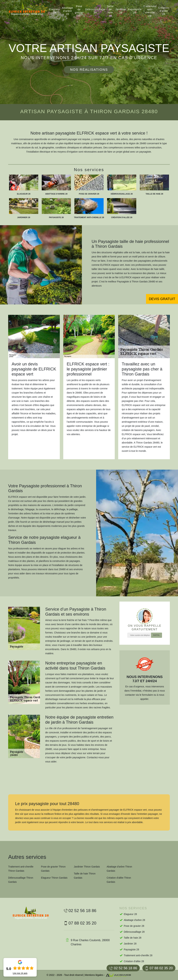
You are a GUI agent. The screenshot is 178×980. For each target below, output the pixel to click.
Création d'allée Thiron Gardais (119, 880)
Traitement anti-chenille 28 (150, 11)
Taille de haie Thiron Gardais (85, 876)
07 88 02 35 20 (159, 968)
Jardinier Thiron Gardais (87, 867)
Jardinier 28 (121, 11)
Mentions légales (94, 975)
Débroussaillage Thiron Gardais (21, 880)
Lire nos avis (20, 973)
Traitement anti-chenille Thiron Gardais (21, 869)
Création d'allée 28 (164, 11)
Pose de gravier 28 (79, 11)
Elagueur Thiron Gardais (54, 878)
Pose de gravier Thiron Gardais (53, 869)
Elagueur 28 (55, 11)
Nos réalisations (89, 70)
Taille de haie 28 (110, 11)
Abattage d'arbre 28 (67, 11)
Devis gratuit (162, 299)
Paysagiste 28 (135, 11)
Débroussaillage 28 (95, 11)
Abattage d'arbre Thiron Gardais (119, 869)
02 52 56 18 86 (123, 968)
